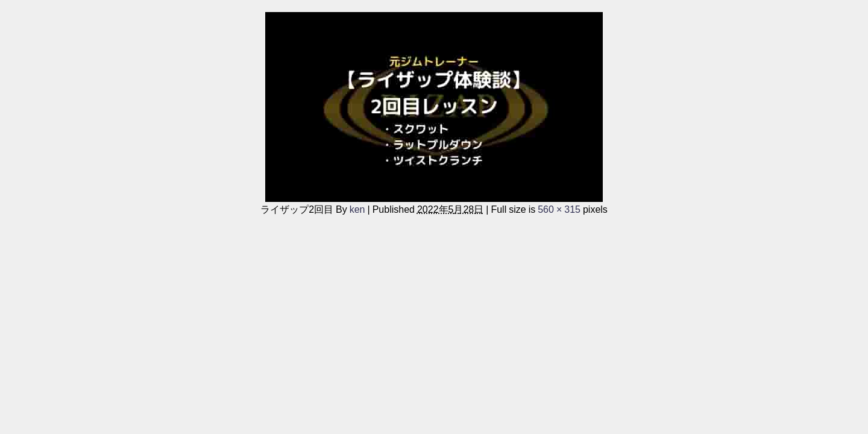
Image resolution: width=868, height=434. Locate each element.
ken (357, 209)
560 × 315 (559, 209)
